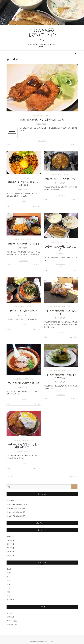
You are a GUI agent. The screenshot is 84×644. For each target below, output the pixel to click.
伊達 (34, 116)
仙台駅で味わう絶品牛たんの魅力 (18, 504)
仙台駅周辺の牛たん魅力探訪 (16, 501)
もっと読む (42, 140)
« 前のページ (10, 476)
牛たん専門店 (62, 307)
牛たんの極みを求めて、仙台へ (42, 34)
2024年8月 (10, 544)
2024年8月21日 (23, 387)
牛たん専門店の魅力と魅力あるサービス (61, 376)
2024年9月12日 (60, 183)
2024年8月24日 (60, 318)
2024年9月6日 (60, 254)
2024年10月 (11, 536)
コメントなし (74, 145)
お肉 (69, 307)
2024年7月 (10, 548)
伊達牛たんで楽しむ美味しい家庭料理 (24, 184)
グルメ (48, 116)
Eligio (8, 145)
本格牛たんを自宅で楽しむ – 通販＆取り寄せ (23, 446)
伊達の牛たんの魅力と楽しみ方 (61, 248)
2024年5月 (10, 556)
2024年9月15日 (23, 189)
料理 (38, 116)
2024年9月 (10, 540)
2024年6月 (10, 552)
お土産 (9, 569)
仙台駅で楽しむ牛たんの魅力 (16, 512)
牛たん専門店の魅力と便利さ (24, 383)
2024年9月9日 (23, 248)
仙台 (8, 580)
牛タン (42, 116)
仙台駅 (9, 584)
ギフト (9, 573)
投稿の (11, 617)
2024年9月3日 (23, 315)
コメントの (12, 621)
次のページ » (74, 476)
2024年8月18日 (60, 382)
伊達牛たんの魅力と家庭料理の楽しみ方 (42, 120)
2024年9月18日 (41, 124)
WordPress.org (12, 625)
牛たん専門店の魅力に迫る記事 (61, 312)
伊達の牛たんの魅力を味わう (24, 244)
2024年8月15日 (23, 452)
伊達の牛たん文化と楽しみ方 (61, 179)
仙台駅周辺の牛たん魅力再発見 (17, 508)
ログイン (10, 613)
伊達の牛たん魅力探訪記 (24, 311)
